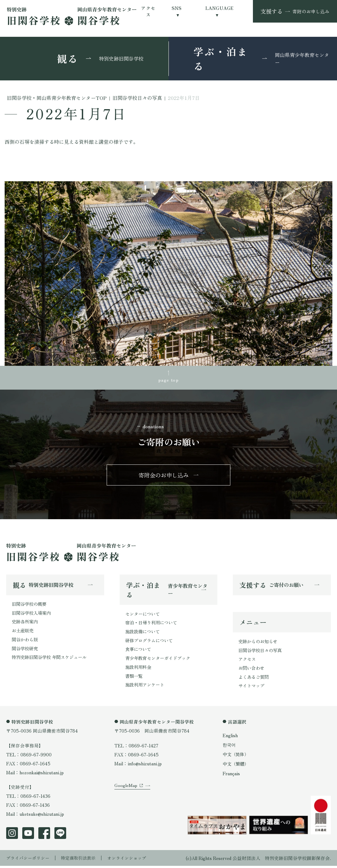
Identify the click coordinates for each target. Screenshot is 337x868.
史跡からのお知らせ (259, 643)
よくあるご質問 (255, 679)
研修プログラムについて (151, 642)
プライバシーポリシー (29, 860)
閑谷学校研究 (26, 650)
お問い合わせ (252, 670)
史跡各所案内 (26, 624)
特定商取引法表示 (83, 860)
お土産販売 (23, 633)
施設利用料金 (139, 669)
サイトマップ (252, 688)
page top (168, 380)
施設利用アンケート (146, 687)
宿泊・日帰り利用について (153, 624)
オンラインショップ (134, 860)
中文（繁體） (237, 765)
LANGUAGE (220, 8)
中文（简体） (237, 756)
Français (231, 775)
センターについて (144, 615)
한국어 (230, 747)
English (230, 738)
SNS (177, 8)
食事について (139, 651)
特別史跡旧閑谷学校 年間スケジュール (52, 659)
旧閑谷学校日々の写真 (262, 652)
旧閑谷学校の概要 (30, 606)
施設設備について (144, 633)
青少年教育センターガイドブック (160, 660)
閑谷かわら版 (26, 641)
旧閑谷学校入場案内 (33, 615)
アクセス (148, 11)
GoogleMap (126, 792)
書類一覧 (134, 678)
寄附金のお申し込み (164, 476)
